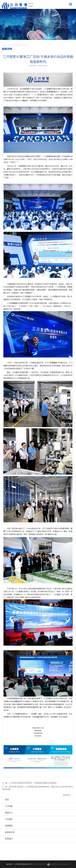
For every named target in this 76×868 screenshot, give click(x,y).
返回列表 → (68, 795)
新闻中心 (9, 813)
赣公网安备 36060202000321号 (60, 864)
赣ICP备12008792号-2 (40, 864)
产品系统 (9, 819)
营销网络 (9, 826)
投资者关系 (10, 832)
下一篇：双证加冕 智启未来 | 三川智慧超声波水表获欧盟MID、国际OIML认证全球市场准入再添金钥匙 (38, 788)
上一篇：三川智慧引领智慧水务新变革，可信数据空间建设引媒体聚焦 (29, 783)
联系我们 (9, 839)
